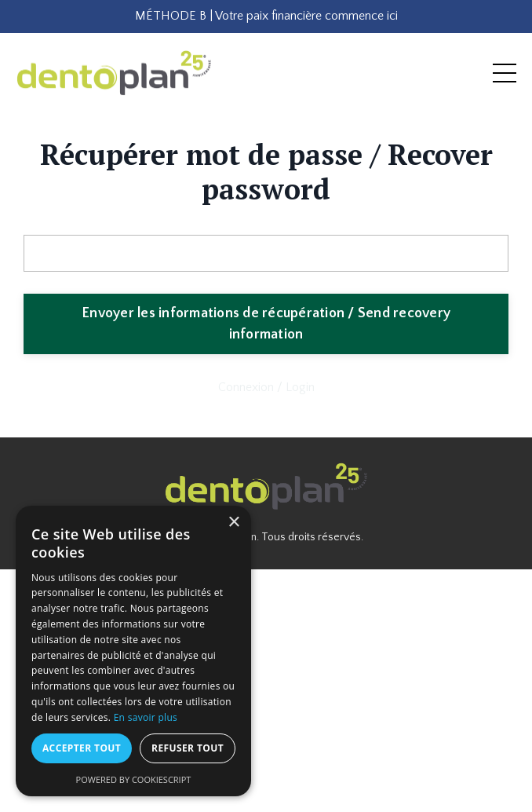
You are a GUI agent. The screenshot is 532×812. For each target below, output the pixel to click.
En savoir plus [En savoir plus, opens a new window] (146, 717)
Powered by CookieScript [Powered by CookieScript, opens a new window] (134, 779)
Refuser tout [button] (188, 748)
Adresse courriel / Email (86, 221)
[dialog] (133, 651)
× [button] (233, 523)
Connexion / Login (266, 387)
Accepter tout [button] (82, 748)
